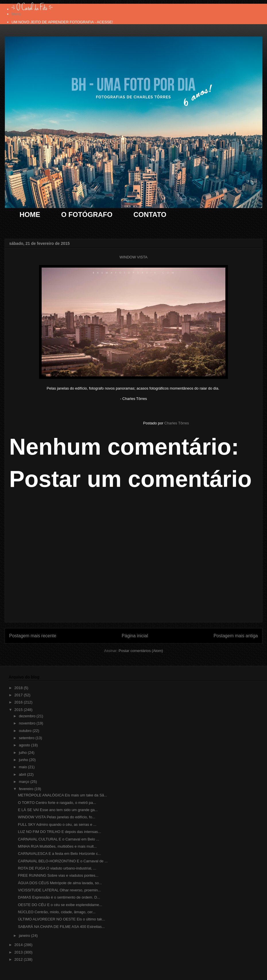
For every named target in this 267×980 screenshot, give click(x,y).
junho (24, 760)
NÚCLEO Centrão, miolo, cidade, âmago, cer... (57, 912)
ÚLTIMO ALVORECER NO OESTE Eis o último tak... (61, 919)
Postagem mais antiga (236, 636)
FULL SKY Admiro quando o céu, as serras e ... (57, 824)
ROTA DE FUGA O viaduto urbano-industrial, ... (57, 868)
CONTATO (150, 215)
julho (23, 753)
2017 (19, 695)
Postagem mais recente (33, 636)
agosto (25, 745)
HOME (30, 215)
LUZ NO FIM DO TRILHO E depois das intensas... (59, 832)
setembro (27, 738)
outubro (26, 731)
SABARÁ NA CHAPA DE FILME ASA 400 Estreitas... (61, 927)
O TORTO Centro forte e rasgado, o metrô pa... (57, 803)
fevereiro (27, 789)
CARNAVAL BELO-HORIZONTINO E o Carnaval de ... (63, 861)
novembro (28, 723)
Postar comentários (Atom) (141, 651)
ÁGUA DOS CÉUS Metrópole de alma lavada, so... (60, 883)
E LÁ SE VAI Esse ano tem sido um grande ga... (58, 810)
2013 (19, 952)
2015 (19, 710)
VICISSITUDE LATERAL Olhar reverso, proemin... (59, 890)
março (25, 782)
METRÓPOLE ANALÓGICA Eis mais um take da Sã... (62, 795)
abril (23, 774)
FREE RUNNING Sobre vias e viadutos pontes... (58, 875)
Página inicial (135, 636)
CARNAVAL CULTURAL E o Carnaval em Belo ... (58, 839)
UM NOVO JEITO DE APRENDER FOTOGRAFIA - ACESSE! (62, 22)
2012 (19, 959)
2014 (19, 945)
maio (24, 767)
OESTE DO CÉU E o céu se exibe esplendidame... (60, 905)
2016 (19, 702)
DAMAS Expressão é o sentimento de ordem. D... (59, 897)
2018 (19, 688)
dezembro (28, 716)
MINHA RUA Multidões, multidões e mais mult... (57, 846)
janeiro (25, 936)
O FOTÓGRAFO (87, 215)
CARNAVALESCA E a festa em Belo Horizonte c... (59, 854)
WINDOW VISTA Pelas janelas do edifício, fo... (56, 817)
